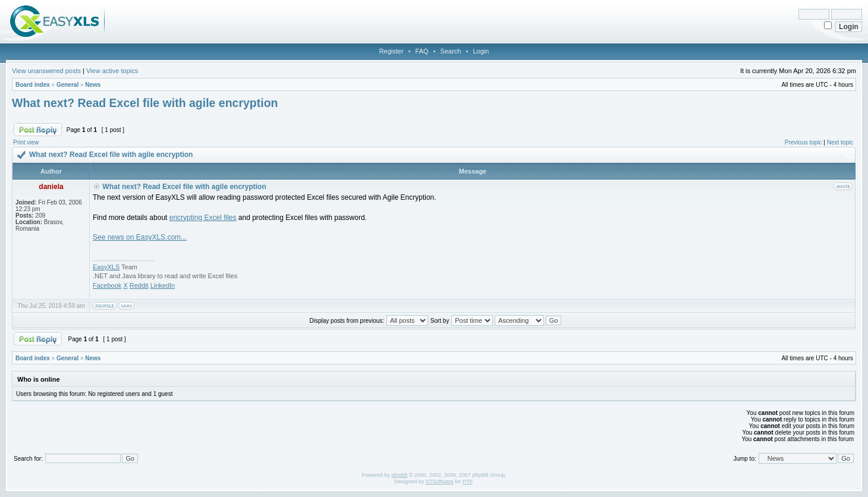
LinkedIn (163, 285)
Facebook (107, 285)
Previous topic (803, 142)
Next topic (840, 142)
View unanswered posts (46, 71)
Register (391, 51)
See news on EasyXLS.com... (140, 237)
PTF (467, 482)
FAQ (422, 51)
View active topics (112, 71)
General (67, 85)
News (93, 85)
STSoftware (440, 482)
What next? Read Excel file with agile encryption (145, 103)
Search (451, 51)
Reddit (139, 285)
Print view (26, 142)
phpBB (399, 475)
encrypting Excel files (203, 218)
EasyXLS (106, 267)
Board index (33, 85)
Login (481, 51)
